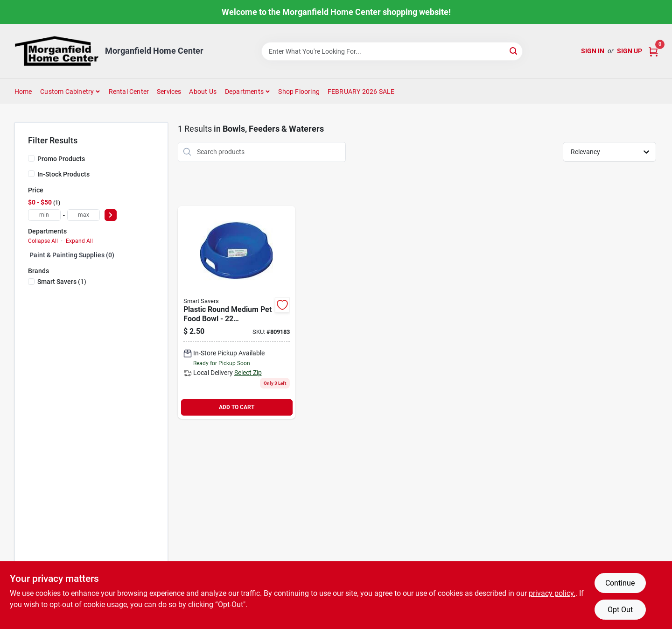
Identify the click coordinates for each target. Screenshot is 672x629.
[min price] (44, 215)
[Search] (514, 51)
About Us (203, 92)
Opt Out (620, 610)
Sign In (593, 51)
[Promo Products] (31, 158)
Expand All (79, 241)
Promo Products (61, 159)
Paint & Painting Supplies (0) (72, 255)
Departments (244, 92)
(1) (62, 282)
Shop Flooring (299, 92)
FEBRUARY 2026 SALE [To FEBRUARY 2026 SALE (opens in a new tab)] (361, 92)
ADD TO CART (237, 407)
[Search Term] (392, 51)
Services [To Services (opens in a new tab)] (169, 92)
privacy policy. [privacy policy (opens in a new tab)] (552, 593)
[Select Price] (111, 215)
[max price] (84, 215)
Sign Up (630, 51)
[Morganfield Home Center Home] (56, 51)
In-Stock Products (63, 174)
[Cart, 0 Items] (653, 51)
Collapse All (43, 241)
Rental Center (129, 92)
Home (23, 92)
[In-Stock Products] (31, 174)
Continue (620, 583)
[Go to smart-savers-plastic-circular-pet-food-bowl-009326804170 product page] (237, 312)
